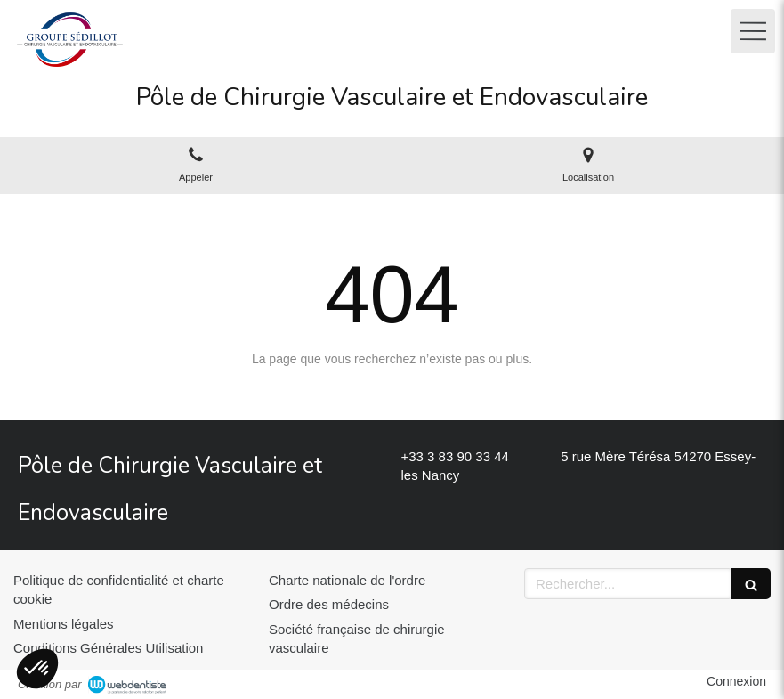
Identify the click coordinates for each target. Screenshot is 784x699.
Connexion (736, 681)
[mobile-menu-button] (753, 31)
